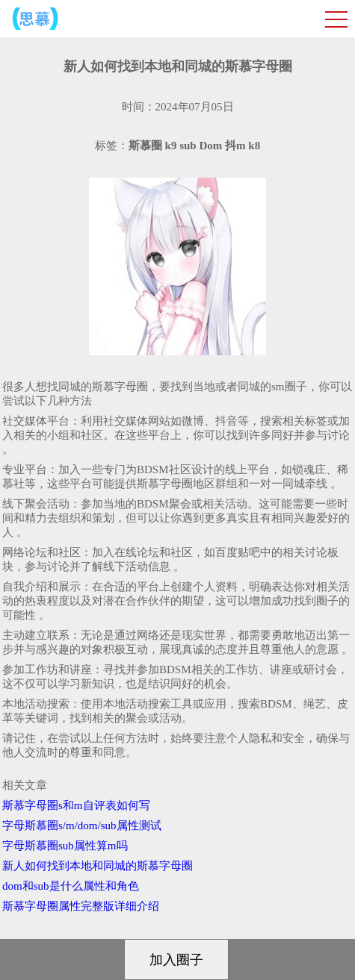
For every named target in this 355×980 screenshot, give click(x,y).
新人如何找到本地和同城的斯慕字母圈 (98, 866)
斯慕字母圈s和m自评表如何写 (76, 805)
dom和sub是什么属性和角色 (71, 886)
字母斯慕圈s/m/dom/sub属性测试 (82, 825)
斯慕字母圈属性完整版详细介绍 (81, 906)
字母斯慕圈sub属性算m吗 (65, 846)
